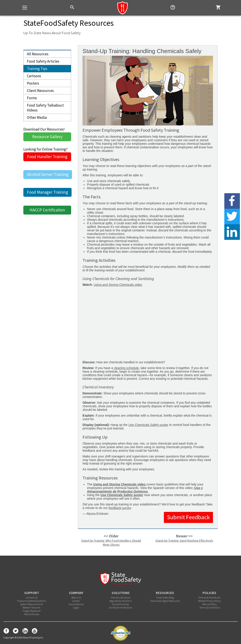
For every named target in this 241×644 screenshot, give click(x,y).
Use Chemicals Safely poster (149, 425)
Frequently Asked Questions (32, 601)
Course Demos (76, 604)
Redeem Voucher (32, 607)
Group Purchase (120, 604)
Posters (33, 83)
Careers (76, 601)
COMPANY (76, 593)
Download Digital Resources (165, 601)
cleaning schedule (126, 368)
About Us (76, 597)
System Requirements (32, 604)
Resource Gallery (47, 137)
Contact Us (32, 597)
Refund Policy (209, 604)
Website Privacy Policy (209, 601)
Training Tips (37, 69)
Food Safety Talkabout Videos (45, 108)
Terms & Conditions (210, 607)
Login (76, 607)
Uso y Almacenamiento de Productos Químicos (145, 490)
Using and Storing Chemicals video (118, 285)
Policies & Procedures (209, 597)
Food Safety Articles (43, 61)
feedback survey (120, 508)
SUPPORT (32, 593)
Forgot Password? (32, 611)
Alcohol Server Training (48, 174)
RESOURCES (165, 593)
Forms (32, 98)
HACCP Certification (47, 210)
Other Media (37, 117)
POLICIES (209, 593)
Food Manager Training (47, 192)
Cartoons (34, 76)
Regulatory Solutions (120, 601)
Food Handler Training (47, 157)
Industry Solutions (120, 597)
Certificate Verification (121, 607)
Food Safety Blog (165, 597)
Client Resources (40, 91)
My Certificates (32, 614)
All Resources (38, 54)
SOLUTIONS (121, 593)
